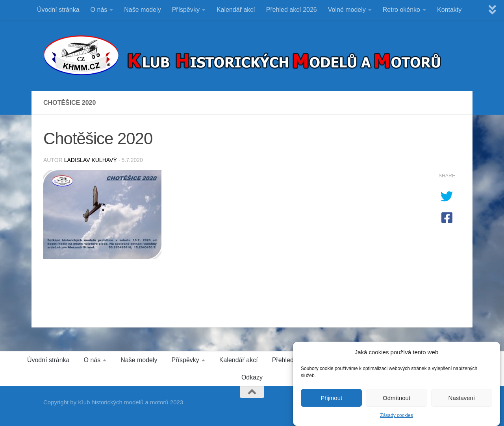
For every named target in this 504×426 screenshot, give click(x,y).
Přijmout (331, 401)
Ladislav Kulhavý (91, 160)
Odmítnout (397, 401)
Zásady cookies (396, 419)
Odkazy (252, 377)
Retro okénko (401, 10)
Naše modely (142, 10)
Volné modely (347, 10)
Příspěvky (186, 10)
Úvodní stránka (58, 10)
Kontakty (449, 10)
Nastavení (462, 401)
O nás (99, 10)
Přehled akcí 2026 (292, 10)
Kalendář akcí (236, 10)
